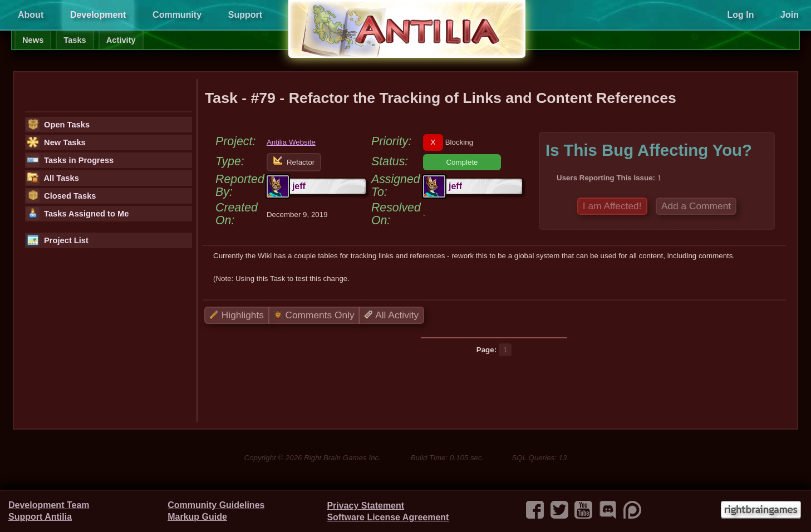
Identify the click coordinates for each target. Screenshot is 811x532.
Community (177, 15)
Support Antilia (40, 517)
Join (790, 15)
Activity (121, 40)
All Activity (391, 315)
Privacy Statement (365, 506)
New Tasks (56, 142)
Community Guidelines (216, 505)
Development (98, 15)
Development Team (49, 505)
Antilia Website (291, 142)
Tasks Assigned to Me (77, 214)
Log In (740, 15)
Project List (57, 240)
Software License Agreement (388, 517)
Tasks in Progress (70, 160)
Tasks (75, 40)
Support (245, 15)
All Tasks (53, 178)
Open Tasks (58, 125)
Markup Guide (197, 517)
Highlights (237, 315)
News (33, 40)
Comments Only (314, 315)
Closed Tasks (61, 196)
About (31, 15)
